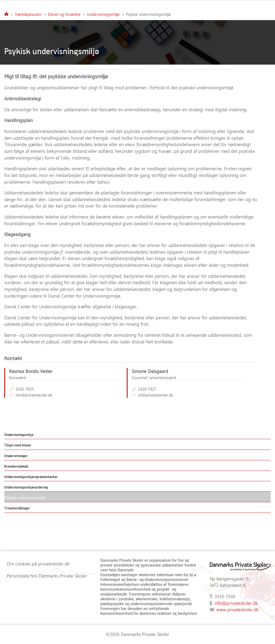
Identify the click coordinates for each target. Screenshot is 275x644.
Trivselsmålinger (17, 508)
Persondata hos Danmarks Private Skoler (47, 576)
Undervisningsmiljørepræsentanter (31, 477)
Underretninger (16, 456)
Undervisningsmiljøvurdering (26, 487)
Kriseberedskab (16, 466)
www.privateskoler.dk (238, 609)
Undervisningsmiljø (19, 434)
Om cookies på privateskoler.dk (38, 564)
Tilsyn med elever (18, 445)
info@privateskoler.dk (236, 603)
